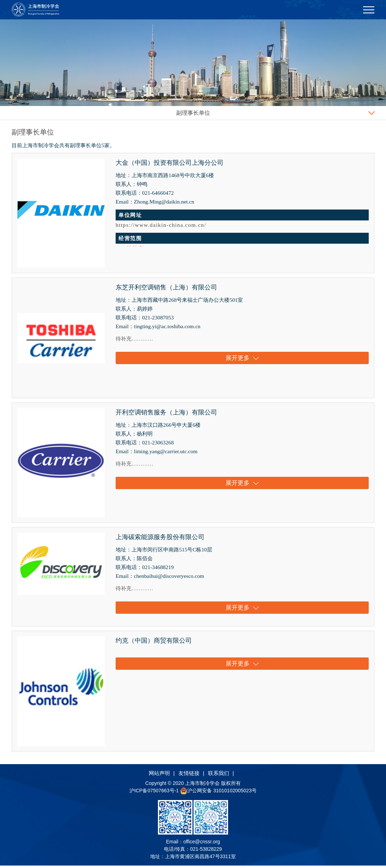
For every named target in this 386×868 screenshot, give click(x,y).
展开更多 (242, 359)
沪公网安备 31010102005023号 (218, 793)
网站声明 (159, 775)
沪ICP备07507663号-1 (155, 793)
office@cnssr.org (202, 844)
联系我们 (219, 775)
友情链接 (189, 775)
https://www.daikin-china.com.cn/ (161, 225)
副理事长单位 (193, 113)
